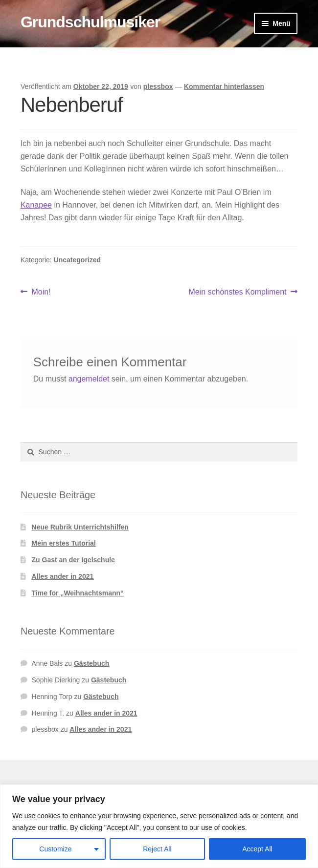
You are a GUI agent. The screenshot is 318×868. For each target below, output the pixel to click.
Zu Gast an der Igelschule (73, 560)
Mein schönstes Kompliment (237, 292)
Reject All (157, 849)
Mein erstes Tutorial (64, 543)
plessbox (158, 86)
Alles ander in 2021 (63, 576)
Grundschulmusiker (90, 22)
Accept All (257, 849)
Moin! (41, 292)
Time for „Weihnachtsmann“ (78, 593)
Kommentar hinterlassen (224, 86)
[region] (159, 826)
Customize (55, 849)
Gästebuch (91, 663)
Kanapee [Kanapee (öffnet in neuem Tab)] (36, 205)
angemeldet (89, 379)
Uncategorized (77, 260)
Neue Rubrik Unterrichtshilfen (80, 527)
